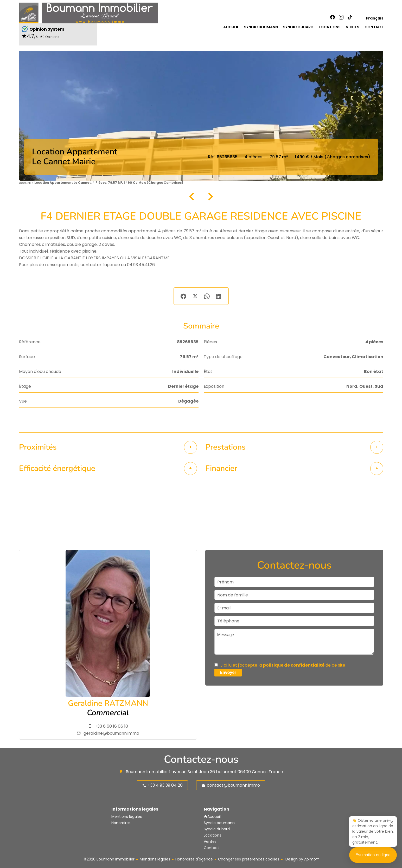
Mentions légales (155, 859)
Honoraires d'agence (194, 859)
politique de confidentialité (294, 665)
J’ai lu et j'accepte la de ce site (283, 665)
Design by (302, 859)
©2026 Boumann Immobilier (109, 859)
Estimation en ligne (373, 860)
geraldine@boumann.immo (111, 733)
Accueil (25, 183)
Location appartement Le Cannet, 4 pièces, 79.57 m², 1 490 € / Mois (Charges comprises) (109, 183)
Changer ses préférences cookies (249, 859)
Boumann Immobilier (147, 772)
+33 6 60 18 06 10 (111, 726)
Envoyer (228, 672)
